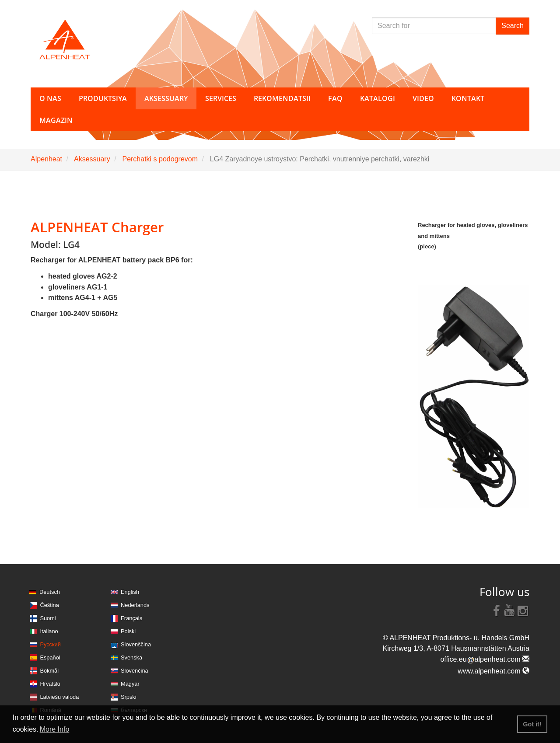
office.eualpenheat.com (485, 659)
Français (131, 618)
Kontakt (468, 98)
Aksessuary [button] (166, 98)
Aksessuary (92, 159)
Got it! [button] (532, 724)
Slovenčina (135, 671)
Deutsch (50, 592)
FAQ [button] (335, 98)
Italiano (49, 631)
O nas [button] (50, 98)
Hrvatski (50, 684)
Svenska (131, 658)
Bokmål (49, 671)
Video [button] (423, 98)
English (130, 592)
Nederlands (135, 605)
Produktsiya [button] (103, 98)
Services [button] (221, 98)
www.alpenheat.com (493, 671)
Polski (128, 631)
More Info (55, 729)
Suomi (48, 618)
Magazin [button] (56, 120)
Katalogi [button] (378, 98)
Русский (50, 644)
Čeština (49, 605)
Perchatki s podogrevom (160, 159)
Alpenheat (46, 159)
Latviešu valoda (59, 697)
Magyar (130, 684)
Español (50, 658)
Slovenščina (136, 644)
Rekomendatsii (282, 98)
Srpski (129, 697)
